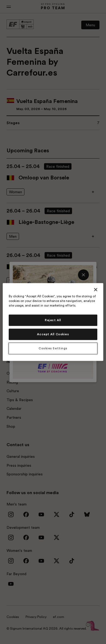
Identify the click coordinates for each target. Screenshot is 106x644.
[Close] (96, 290)
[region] (53, 322)
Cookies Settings (53, 348)
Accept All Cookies (53, 334)
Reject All (53, 320)
